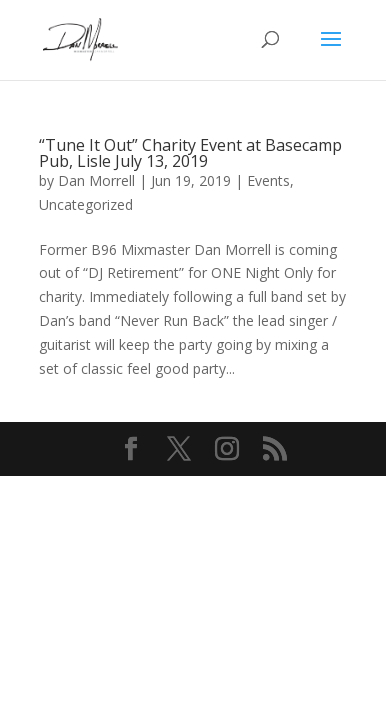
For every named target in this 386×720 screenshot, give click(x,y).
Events (268, 180)
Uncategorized (86, 204)
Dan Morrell (96, 180)
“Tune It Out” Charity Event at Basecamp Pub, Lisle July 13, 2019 (190, 153)
